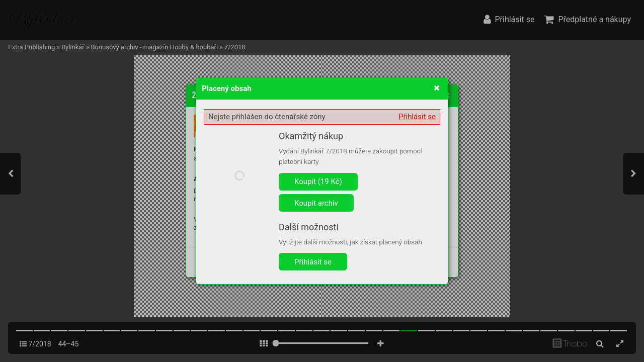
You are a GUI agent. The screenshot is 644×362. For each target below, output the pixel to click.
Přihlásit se (417, 117)
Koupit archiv (316, 203)
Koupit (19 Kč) (318, 182)
